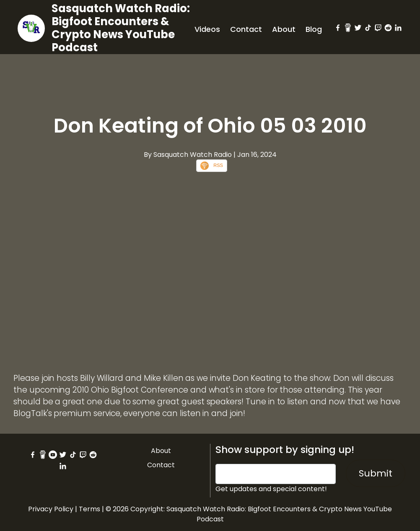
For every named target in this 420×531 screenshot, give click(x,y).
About (284, 29)
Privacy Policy (51, 509)
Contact (246, 29)
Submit (376, 473)
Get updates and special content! (271, 489)
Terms (89, 509)
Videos (207, 29)
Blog (314, 29)
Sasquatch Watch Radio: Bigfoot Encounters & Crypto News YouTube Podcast (121, 28)
